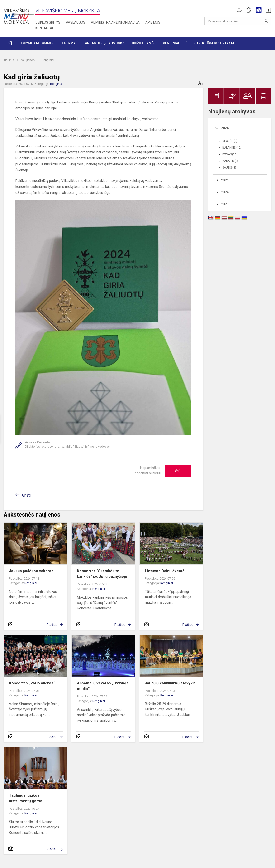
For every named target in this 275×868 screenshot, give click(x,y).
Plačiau (52, 625)
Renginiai (48, 60)
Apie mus (153, 22)
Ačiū (178, 471)
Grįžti (26, 495)
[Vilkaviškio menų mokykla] (19, 14)
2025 (225, 180)
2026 (225, 128)
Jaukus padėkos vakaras (31, 571)
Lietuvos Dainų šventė (165, 571)
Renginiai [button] (171, 43)
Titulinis (9, 60)
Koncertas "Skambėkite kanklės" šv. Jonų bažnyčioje (102, 574)
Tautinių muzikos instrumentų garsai (26, 798)
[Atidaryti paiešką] (266, 21)
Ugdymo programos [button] (37, 43)
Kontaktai (44, 28)
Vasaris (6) (230, 161)
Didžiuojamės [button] (144, 43)
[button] (239, 10)
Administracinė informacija (115, 22)
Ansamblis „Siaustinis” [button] (105, 43)
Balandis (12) (232, 148)
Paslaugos (76, 22)
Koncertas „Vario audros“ (32, 683)
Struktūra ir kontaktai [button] (215, 43)
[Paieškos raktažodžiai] (238, 21)
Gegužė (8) (230, 141)
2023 (225, 204)
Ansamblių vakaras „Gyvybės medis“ (103, 686)
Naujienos (28, 60)
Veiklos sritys (48, 22)
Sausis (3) (229, 168)
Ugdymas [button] (70, 43)
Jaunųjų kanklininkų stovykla (170, 683)
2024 (225, 192)
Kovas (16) (230, 154)
